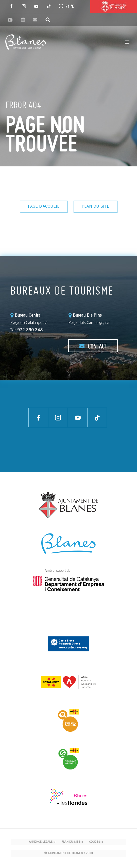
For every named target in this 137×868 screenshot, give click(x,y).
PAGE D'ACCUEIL (44, 207)
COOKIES (95, 842)
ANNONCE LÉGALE (41, 842)
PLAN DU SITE (96, 207)
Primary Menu (127, 42)
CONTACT (93, 346)
